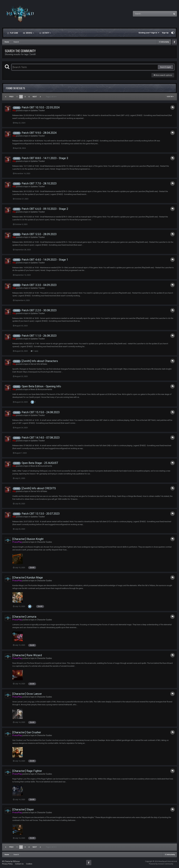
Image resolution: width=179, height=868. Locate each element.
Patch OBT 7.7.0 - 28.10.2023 (39, 183)
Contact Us (19, 864)
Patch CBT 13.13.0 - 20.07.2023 (41, 514)
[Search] (145, 14)
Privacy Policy (7, 864)
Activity (45, 33)
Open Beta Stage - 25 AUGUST (40, 463)
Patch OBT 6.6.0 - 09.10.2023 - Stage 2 (45, 209)
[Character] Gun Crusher (27, 732)
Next (35, 97)
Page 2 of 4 (51, 97)
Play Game (13, 33)
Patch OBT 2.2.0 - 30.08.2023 (39, 310)
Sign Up (165, 33)
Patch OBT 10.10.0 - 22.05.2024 (41, 107)
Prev (11, 97)
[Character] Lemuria (24, 617)
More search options (163, 75)
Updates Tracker (38, 110)
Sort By (170, 97)
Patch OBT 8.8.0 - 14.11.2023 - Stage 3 (45, 158)
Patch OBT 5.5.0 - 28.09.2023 (39, 234)
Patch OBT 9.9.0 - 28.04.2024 (39, 133)
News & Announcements (41, 389)
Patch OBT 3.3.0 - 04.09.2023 (39, 285)
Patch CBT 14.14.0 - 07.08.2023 (41, 438)
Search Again (165, 67)
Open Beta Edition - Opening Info (41, 386)
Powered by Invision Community (161, 864)
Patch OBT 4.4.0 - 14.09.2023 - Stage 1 (45, 260)
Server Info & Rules (39, 364)
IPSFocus (16, 861)
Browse (28, 33)
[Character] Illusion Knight (28, 539)
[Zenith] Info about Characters (40, 361)
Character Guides (44, 542)
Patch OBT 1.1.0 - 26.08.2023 (39, 336)
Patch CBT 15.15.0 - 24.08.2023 (41, 412)
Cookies (29, 864)
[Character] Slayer (23, 809)
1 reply (34, 351)
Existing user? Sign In (149, 33)
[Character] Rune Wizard (27, 655)
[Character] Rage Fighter (27, 771)
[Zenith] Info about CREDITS (39, 488)
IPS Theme (6, 861)
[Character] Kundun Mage (28, 578)
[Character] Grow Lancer (27, 694)
